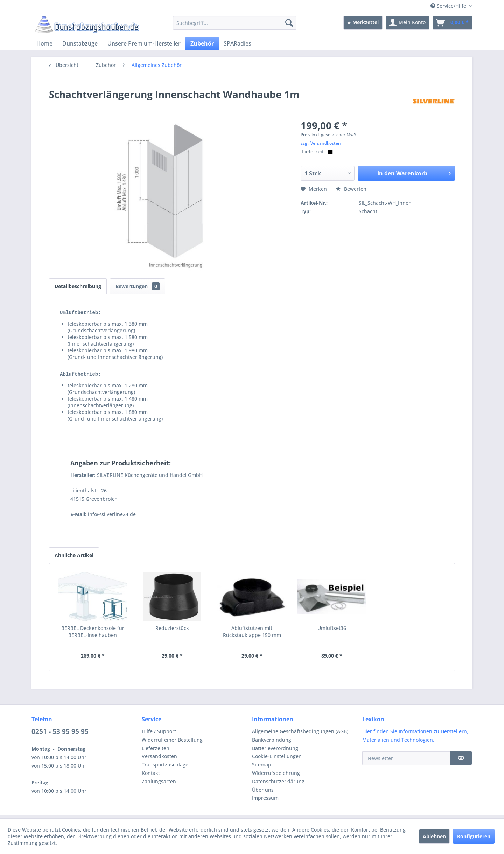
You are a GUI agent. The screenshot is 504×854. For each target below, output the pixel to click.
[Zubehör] (202, 43)
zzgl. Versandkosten (321, 143)
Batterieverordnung (275, 751)
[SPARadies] (237, 43)
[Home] (44, 43)
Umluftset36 (332, 631)
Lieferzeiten (156, 751)
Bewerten (351, 189)
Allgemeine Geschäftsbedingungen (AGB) (300, 734)
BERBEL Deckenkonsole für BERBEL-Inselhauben (93, 635)
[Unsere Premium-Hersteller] (144, 43)
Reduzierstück (172, 631)
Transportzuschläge (165, 768)
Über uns (263, 793)
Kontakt (151, 776)
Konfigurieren (474, 836)
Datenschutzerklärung (278, 784)
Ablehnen (434, 836)
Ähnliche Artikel (74, 558)
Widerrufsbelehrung (276, 776)
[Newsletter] (406, 761)
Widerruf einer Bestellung (172, 743)
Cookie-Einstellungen (277, 759)
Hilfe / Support (159, 734)
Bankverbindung (272, 743)
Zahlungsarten (159, 784)
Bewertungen (138, 286)
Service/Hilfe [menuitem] (449, 6)
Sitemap (262, 768)
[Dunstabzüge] (80, 43)
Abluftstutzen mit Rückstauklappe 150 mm (252, 635)
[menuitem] (235, 23)
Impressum (265, 801)
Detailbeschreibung (78, 286)
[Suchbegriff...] (235, 23)
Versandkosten (159, 759)
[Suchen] (289, 23)
